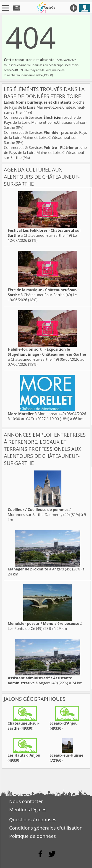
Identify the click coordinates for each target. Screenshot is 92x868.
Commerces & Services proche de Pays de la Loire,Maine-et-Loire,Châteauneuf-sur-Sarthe (45, 122)
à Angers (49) (39, 569)
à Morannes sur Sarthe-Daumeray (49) (40, 512)
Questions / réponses (33, 820)
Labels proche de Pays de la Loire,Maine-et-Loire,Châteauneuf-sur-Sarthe (45, 107)
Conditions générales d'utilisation (46, 828)
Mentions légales (28, 809)
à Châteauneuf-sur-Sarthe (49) (44, 233)
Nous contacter (26, 801)
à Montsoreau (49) (37, 414)
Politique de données (33, 836)
